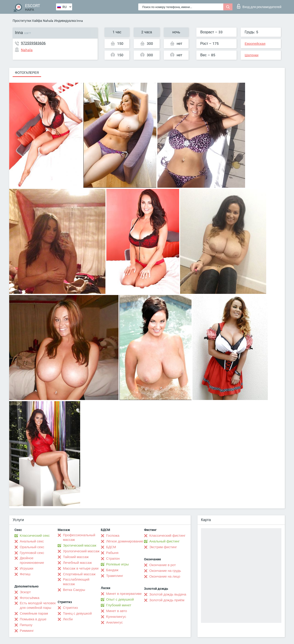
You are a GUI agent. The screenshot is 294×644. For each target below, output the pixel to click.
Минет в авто (117, 611)
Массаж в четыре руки (81, 568)
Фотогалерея (27, 73)
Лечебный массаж (77, 563)
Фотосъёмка (30, 598)
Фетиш (25, 574)
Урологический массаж (81, 551)
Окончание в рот (163, 565)
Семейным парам (34, 613)
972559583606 (33, 43)
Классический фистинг (167, 536)
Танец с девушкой (77, 613)
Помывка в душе (33, 619)
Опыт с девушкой (120, 599)
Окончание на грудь (165, 571)
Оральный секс (32, 547)
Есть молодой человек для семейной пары (38, 605)
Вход (259, 6)
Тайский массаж (76, 557)
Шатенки (252, 55)
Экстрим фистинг (163, 547)
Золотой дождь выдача (168, 594)
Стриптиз (70, 608)
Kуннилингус (116, 617)
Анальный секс (32, 541)
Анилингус (114, 622)
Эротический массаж (80, 545)
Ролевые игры (117, 564)
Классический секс (35, 536)
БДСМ (111, 547)
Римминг (27, 631)
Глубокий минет (119, 605)
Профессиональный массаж (79, 537)
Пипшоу (26, 625)
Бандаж (112, 570)
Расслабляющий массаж (76, 582)
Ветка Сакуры (74, 590)
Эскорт (25, 592)
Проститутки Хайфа (27, 21)
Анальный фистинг (164, 541)
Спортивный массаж (79, 574)
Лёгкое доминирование (125, 541)
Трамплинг (115, 576)
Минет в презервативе (124, 594)
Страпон (113, 559)
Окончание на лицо (165, 576)
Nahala (48, 21)
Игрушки (27, 568)
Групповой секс (32, 553)
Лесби (68, 619)
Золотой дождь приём (167, 600)
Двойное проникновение (32, 560)
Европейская (255, 44)
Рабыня (112, 553)
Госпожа (113, 536)
